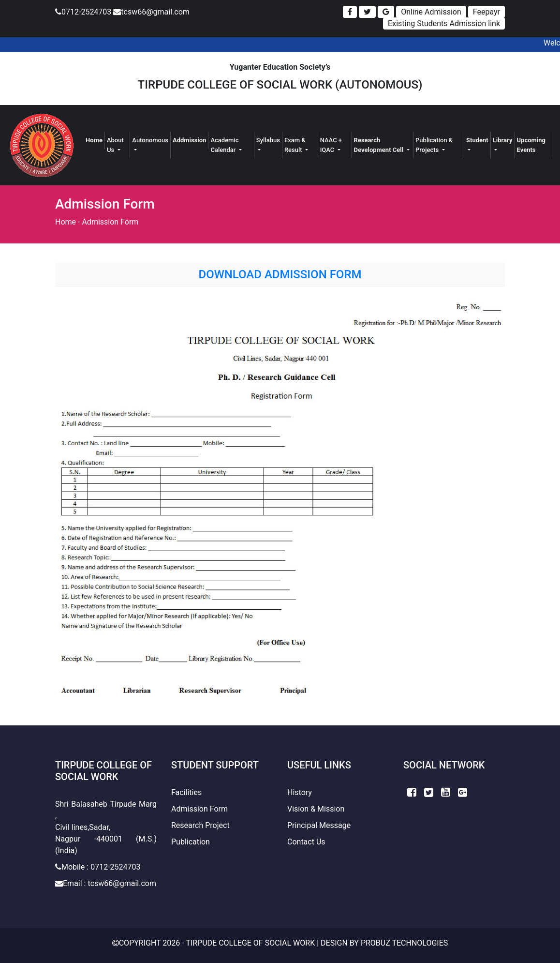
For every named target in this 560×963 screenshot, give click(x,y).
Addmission (190, 140)
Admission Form (110, 222)
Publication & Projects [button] (434, 145)
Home (95, 139)
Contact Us (306, 842)
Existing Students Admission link (444, 23)
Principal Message (319, 825)
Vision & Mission (316, 809)
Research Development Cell (380, 145)
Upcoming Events (531, 145)
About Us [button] (115, 145)
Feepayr (486, 12)
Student (477, 140)
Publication (191, 842)
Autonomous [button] (150, 140)
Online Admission (431, 12)
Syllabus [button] (268, 140)
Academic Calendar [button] (224, 145)
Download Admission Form (280, 274)
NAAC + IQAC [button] (331, 145)
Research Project (200, 825)
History (300, 792)
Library (503, 140)
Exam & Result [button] (295, 145)
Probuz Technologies (404, 943)
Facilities (186, 792)
